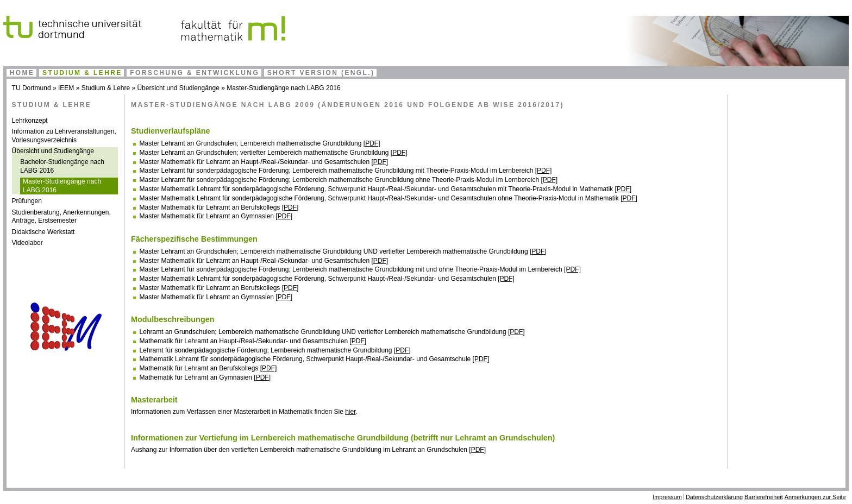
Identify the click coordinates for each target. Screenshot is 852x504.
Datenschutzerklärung (714, 497)
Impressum (667, 497)
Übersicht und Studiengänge (178, 88)
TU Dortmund (32, 88)
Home (22, 73)
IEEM (66, 88)
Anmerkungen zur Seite (815, 497)
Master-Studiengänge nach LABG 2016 (283, 88)
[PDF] (372, 143)
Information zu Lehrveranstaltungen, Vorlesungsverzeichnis (64, 136)
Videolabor (27, 243)
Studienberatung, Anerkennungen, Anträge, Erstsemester (61, 217)
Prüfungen (27, 201)
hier (350, 412)
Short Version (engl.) (321, 73)
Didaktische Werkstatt (43, 232)
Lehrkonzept (30, 121)
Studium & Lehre (82, 73)
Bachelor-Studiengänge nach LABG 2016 (62, 166)
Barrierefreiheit (764, 497)
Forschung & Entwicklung (195, 73)
